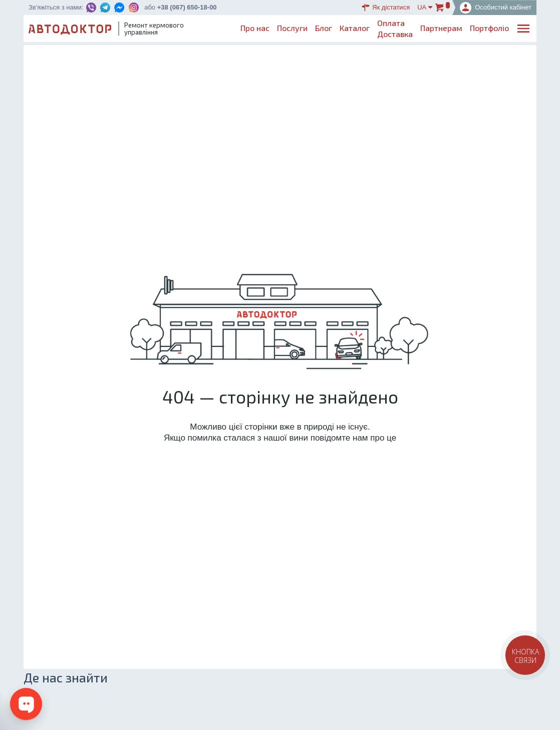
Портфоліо (489, 28)
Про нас (255, 28)
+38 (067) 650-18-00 (187, 7)
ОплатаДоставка (395, 28)
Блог (324, 28)
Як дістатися (386, 8)
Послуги (292, 28)
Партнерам (441, 28)
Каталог (355, 28)
